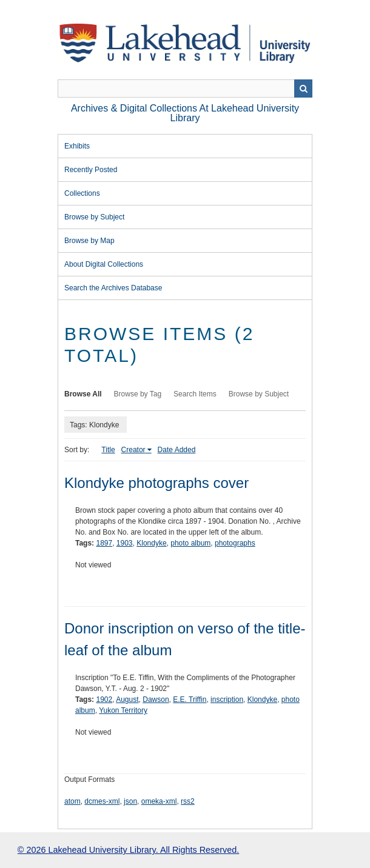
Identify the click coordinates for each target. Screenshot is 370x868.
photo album (190, 543)
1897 (104, 543)
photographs (235, 543)
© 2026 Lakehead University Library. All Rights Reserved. (128, 850)
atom (72, 801)
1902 (104, 699)
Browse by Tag (138, 394)
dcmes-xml (102, 801)
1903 (125, 543)
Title (108, 450)
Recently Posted (91, 170)
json (130, 801)
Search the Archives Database (113, 288)
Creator (133, 450)
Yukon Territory (123, 710)
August (127, 699)
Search (303, 88)
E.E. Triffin (190, 699)
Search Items (195, 394)
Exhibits (77, 146)
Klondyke (151, 543)
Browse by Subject (94, 217)
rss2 (188, 801)
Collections (82, 193)
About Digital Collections (104, 264)
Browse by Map (89, 241)
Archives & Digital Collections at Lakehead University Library (185, 113)
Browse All (83, 394)
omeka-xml (159, 801)
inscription (227, 699)
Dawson (156, 699)
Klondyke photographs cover (156, 483)
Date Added (177, 450)
